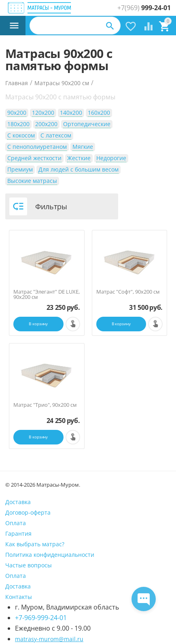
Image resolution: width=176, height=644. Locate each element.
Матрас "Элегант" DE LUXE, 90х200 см (47, 294)
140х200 (71, 113)
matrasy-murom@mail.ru (49, 639)
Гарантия (18, 533)
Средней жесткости (34, 158)
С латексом (56, 135)
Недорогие (111, 158)
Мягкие (83, 147)
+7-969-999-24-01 (41, 618)
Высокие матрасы (32, 181)
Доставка (18, 502)
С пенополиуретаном (37, 147)
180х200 (18, 124)
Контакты (19, 597)
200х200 (46, 124)
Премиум (20, 169)
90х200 (17, 113)
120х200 (43, 113)
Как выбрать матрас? (35, 544)
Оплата (16, 523)
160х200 (99, 113)
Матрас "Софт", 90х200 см (128, 292)
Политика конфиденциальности (50, 555)
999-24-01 (144, 8)
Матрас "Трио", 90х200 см (45, 405)
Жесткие (79, 158)
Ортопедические (87, 124)
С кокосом (21, 135)
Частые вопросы (29, 565)
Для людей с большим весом (78, 169)
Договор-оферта (28, 512)
